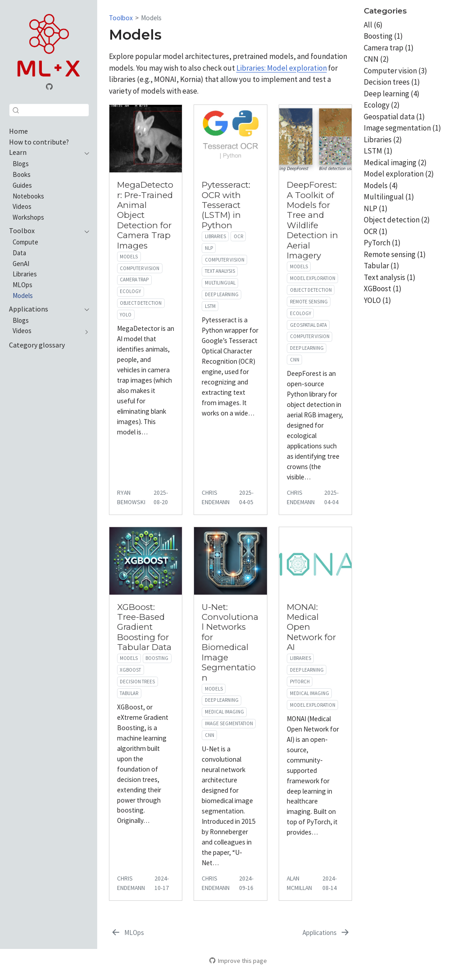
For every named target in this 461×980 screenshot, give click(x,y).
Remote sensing (309, 302)
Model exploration (313, 278)
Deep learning (222, 294)
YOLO (126, 315)
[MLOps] (127, 933)
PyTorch (300, 682)
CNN (295, 360)
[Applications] (326, 933)
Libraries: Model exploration (282, 68)
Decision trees (137, 682)
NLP (209, 248)
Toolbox (121, 18)
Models (151, 18)
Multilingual (220, 283)
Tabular (129, 693)
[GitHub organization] (49, 87)
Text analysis (220, 271)
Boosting (157, 658)
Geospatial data (308, 325)
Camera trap (134, 280)
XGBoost (130, 670)
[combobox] (49, 110)
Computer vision (140, 268)
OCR (238, 236)
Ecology (130, 291)
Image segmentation (229, 723)
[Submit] (16, 110)
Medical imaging (224, 712)
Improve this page (238, 961)
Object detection (141, 303)
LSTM (210, 306)
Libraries (215, 236)
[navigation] (85, 153)
